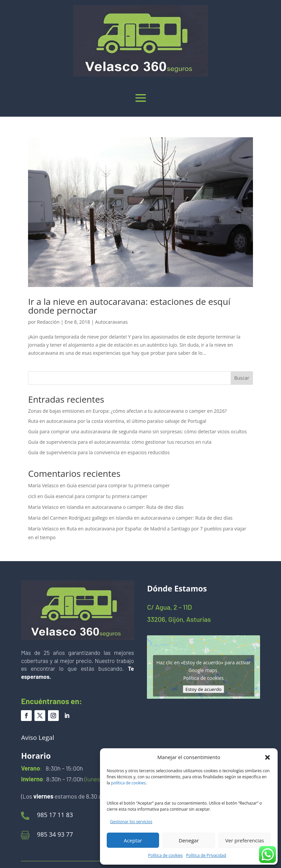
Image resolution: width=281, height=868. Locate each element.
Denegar (189, 840)
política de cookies (129, 783)
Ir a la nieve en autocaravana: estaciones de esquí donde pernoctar (129, 306)
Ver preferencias (245, 840)
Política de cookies (166, 855)
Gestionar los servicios (131, 822)
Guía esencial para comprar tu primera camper (118, 485)
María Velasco (43, 485)
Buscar (242, 378)
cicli (32, 496)
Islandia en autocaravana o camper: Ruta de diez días (125, 507)
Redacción (48, 322)
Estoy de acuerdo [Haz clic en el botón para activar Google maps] (203, 689)
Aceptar (133, 840)
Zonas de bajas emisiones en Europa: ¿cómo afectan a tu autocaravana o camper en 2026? (127, 411)
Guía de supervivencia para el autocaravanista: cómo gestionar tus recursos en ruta (120, 442)
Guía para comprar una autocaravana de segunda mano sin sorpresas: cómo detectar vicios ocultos (137, 431)
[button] (267, 757)
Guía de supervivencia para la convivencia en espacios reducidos (99, 452)
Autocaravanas (111, 322)
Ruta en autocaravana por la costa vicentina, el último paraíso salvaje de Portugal (117, 421)
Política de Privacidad (206, 855)
